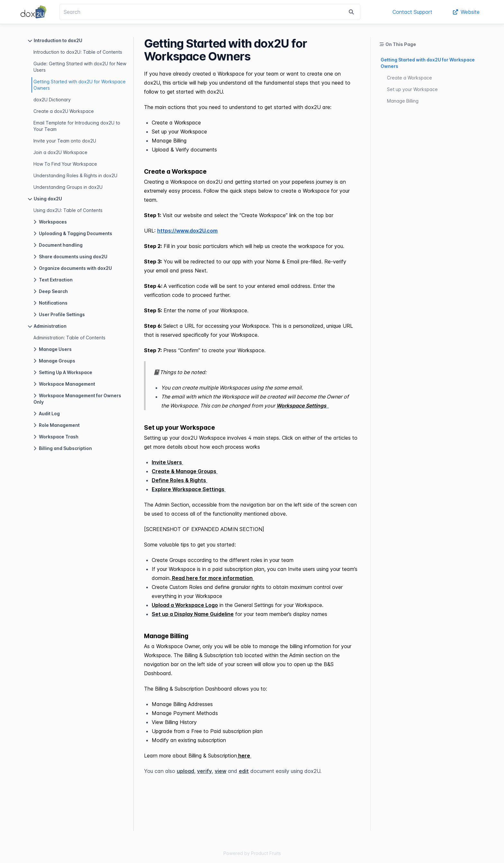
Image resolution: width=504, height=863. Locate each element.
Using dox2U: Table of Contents (68, 210)
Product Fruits (266, 853)
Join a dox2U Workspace (60, 152)
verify (204, 771)
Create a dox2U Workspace (64, 111)
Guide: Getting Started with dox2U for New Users (80, 67)
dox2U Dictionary (52, 100)
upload (185, 771)
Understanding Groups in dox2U (68, 187)
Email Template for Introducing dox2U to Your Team (77, 126)
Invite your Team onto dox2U (65, 141)
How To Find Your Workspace (65, 164)
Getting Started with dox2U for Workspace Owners (80, 85)
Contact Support (412, 12)
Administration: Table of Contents (69, 338)
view (221, 771)
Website (466, 12)
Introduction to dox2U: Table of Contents (78, 52)
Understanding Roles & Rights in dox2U (75, 175)
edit (244, 771)
